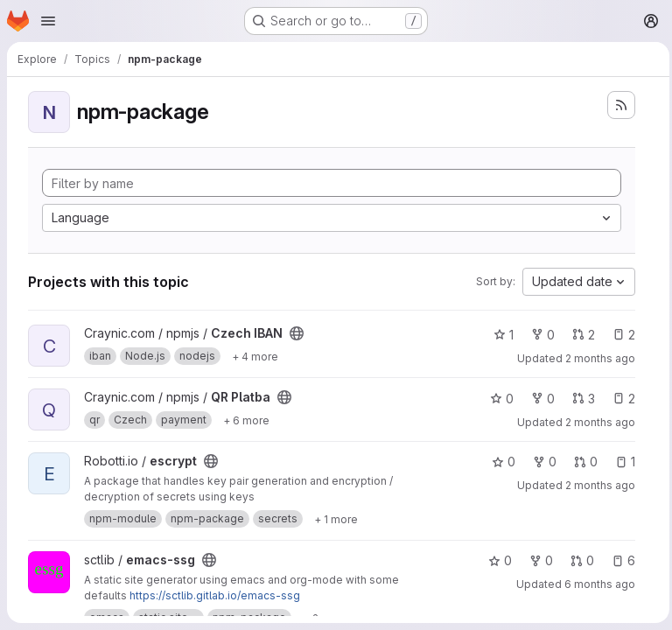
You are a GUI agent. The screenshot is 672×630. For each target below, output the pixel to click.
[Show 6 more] (246, 420)
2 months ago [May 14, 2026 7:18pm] (596, 358)
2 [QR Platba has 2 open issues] (619, 399)
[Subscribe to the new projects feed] (617, 105)
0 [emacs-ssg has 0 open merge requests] (578, 560)
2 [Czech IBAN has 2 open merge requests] (579, 335)
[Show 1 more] (336, 519)
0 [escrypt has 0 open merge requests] (581, 462)
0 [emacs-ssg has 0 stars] (496, 560)
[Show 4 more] (255, 356)
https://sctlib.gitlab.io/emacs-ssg (215, 595)
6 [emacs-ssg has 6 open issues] (619, 560)
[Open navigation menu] (48, 21)
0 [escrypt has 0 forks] (540, 462)
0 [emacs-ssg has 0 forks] (537, 560)
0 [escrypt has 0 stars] (499, 462)
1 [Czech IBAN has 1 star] (499, 335)
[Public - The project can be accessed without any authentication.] (297, 333)
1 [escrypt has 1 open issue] (621, 462)
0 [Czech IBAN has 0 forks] (539, 335)
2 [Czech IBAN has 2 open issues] (619, 335)
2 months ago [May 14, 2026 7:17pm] (596, 422)
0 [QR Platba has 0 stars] (497, 399)
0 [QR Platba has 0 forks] (539, 399)
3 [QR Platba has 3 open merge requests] (579, 399)
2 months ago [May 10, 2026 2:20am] (596, 485)
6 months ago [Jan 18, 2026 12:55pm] (595, 584)
